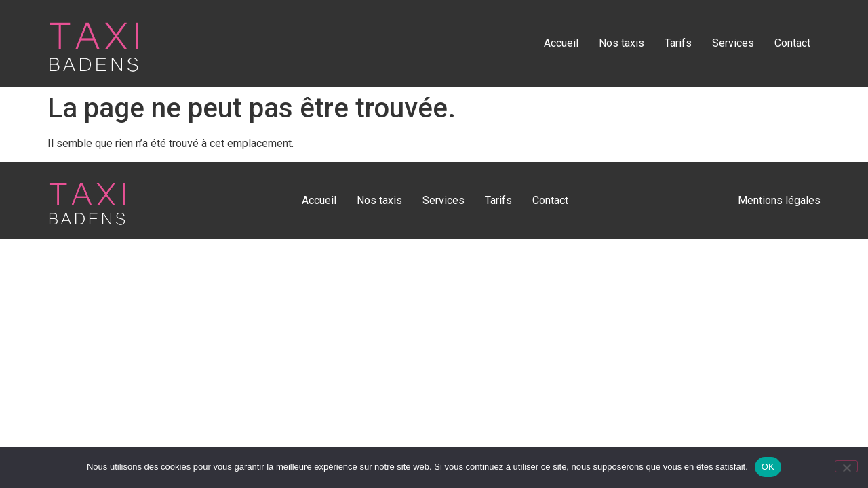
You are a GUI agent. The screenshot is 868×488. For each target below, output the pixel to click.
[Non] (846, 466)
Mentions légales (779, 200)
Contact (792, 43)
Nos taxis (622, 43)
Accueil (561, 43)
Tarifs (678, 43)
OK (768, 467)
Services (733, 43)
